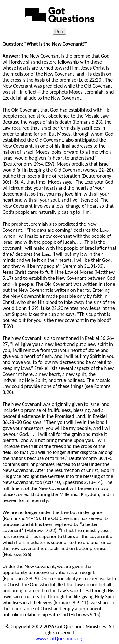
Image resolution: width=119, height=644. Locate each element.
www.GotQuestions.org (60, 638)
